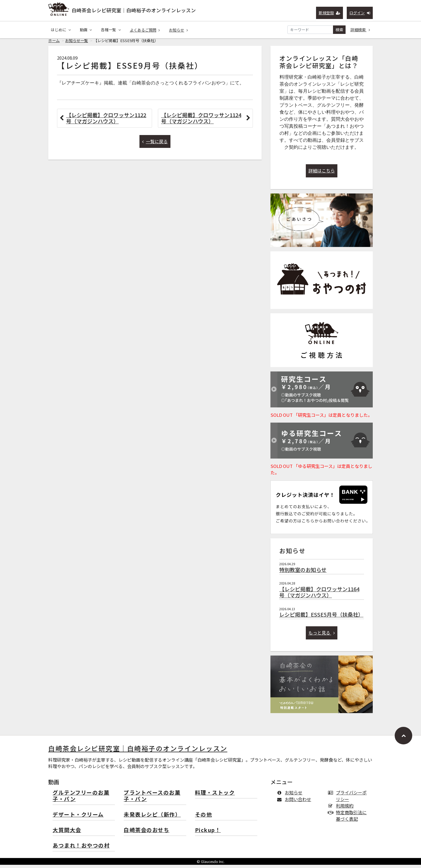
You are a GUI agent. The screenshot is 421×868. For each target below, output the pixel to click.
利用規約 (342, 809)
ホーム (54, 44)
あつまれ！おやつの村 (81, 849)
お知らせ (178, 30)
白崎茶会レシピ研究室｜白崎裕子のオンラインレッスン (134, 10)
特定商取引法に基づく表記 (348, 819)
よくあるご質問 (145, 30)
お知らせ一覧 (77, 44)
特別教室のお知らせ (303, 573)
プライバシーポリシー (348, 799)
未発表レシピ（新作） (152, 818)
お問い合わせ (295, 802)
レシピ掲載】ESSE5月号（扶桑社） (321, 618)
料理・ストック (215, 796)
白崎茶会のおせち (146, 833)
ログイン (360, 13)
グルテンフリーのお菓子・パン (81, 799)
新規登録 (330, 13)
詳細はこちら (322, 174)
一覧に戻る (155, 145)
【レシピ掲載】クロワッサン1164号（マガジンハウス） (319, 595)
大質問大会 (67, 833)
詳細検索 (360, 30)
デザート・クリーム (78, 818)
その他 (204, 818)
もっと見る (322, 636)
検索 (339, 30)
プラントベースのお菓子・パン (152, 799)
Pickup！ (208, 833)
